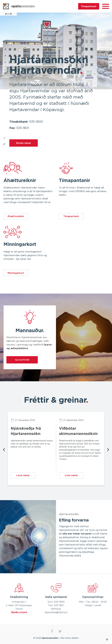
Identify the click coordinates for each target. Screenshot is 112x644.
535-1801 (23, 128)
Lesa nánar (23, 475)
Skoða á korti (19, 612)
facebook (52, 631)
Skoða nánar (24, 143)
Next (108, 449)
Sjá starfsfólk (22, 360)
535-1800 (36, 122)
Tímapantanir (89, 6)
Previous (4, 449)
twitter (60, 631)
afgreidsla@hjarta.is (56, 612)
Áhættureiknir (16, 216)
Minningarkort (16, 273)
